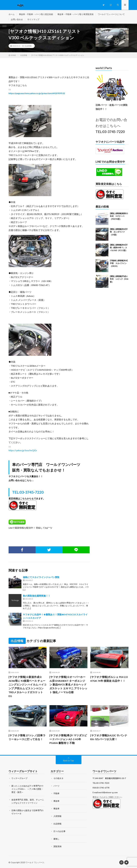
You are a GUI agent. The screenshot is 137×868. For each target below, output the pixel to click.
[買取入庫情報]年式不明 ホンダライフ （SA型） (119, 232)
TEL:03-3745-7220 (28, 492)
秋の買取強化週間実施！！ (37, 596)
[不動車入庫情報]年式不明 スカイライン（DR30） (119, 264)
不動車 (56, 794)
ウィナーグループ (19, 779)
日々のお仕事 (59, 831)
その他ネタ (58, 779)
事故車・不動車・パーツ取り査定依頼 (36, 14)
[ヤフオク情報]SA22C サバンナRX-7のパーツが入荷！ (109, 738)
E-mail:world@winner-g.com (105, 793)
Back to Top (68, 761)
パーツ (56, 786)
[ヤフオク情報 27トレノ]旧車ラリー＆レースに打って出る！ (27, 738)
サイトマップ (33, 19)
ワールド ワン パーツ (35, 862)
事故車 (56, 801)
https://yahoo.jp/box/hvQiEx (23, 451)
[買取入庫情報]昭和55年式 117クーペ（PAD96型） (119, 216)
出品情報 (28, 46)
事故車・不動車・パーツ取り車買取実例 (75, 14)
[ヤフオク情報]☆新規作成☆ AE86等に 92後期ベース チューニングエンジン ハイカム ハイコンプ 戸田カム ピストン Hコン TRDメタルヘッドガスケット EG (28, 687)
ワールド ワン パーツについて (111, 14)
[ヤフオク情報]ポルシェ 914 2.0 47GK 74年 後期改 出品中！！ (109, 679)
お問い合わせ (17, 19)
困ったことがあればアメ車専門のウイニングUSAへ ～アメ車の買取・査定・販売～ (27, 789)
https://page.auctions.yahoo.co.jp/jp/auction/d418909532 (37, 93)
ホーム (12, 14)
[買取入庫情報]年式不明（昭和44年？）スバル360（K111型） (119, 248)
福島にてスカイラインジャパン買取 (41, 577)
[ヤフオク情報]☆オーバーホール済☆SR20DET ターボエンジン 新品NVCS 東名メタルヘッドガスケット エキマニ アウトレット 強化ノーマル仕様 (68, 685)
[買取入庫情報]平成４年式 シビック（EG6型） (119, 279)
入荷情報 (57, 816)
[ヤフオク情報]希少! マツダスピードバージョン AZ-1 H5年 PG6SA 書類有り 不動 (68, 740)
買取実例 (57, 846)
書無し (56, 838)
